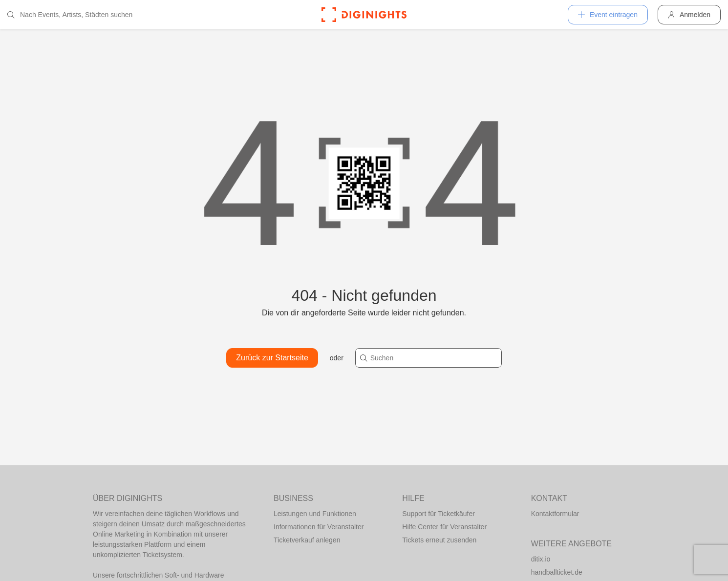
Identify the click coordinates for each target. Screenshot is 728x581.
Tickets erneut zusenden (439, 540)
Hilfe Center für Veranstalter (444, 527)
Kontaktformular (555, 514)
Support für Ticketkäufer (439, 514)
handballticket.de (557, 572)
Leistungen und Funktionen (315, 514)
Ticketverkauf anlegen (307, 540)
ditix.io (541, 559)
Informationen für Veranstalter (319, 527)
